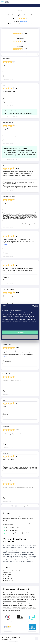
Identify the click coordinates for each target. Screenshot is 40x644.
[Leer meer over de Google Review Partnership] (8, 627)
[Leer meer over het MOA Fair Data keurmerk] (20, 617)
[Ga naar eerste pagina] (12, 506)
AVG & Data (15, 638)
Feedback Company (13, 641)
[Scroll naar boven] (36, 639)
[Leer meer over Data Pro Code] (8, 617)
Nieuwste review (32, 54)
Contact (21, 638)
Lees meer (5, 177)
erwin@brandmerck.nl (11, 577)
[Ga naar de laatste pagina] (28, 506)
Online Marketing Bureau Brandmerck (20, 15)
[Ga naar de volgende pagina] (24, 506)
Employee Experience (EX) (20, 601)
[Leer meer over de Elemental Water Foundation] (32, 627)
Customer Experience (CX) (25, 599)
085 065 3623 (8, 579)
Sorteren (24, 54)
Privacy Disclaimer (6, 638)
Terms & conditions (7, 639)
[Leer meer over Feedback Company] (32, 617)
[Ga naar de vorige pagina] (16, 506)
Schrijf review (23, 21)
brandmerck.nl (9, 580)
